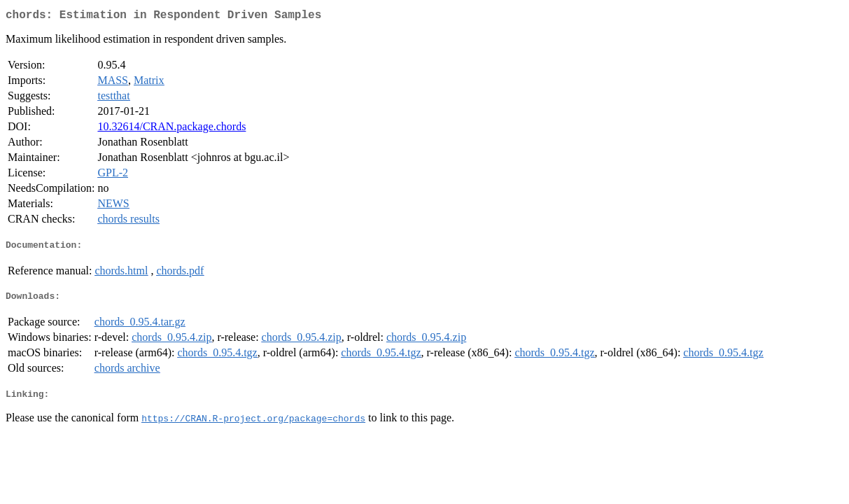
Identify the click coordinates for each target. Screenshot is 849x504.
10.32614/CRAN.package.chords (171, 129)
